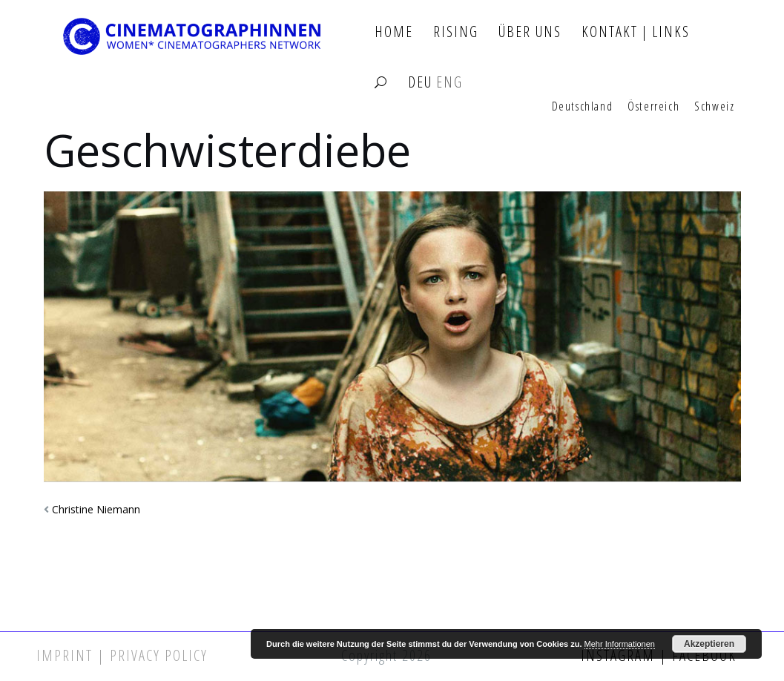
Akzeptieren (709, 644)
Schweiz (714, 107)
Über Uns (530, 32)
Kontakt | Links (636, 32)
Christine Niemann (96, 509)
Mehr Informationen (620, 644)
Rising (456, 32)
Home (394, 32)
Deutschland (583, 107)
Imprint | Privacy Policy (122, 655)
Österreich (653, 107)
